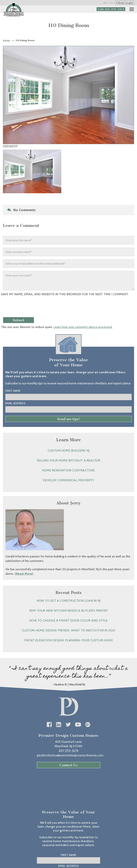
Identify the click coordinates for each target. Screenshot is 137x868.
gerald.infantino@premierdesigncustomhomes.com (70, 755)
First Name (13, 391)
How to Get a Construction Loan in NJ (68, 601)
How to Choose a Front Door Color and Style (68, 620)
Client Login (125, 3)
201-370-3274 (69, 751)
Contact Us (68, 765)
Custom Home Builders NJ (69, 451)
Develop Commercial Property (68, 480)
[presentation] (31, 308)
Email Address (15, 403)
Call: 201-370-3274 (111, 9)
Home (6, 40)
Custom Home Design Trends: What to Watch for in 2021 (68, 630)
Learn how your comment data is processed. (83, 327)
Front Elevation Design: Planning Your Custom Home (68, 640)
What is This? (109, 3)
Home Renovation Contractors (68, 470)
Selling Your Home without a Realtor (69, 460)
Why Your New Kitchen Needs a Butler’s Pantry (68, 611)
